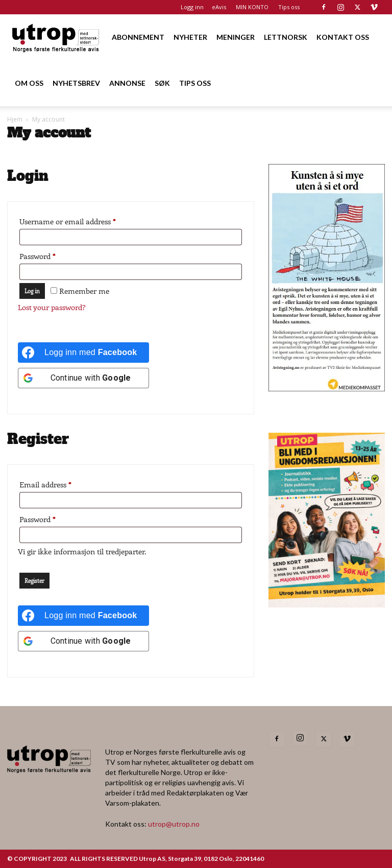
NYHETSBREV (76, 83)
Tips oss (289, 7)
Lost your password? (52, 307)
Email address (60, 483)
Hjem (15, 119)
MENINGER (236, 37)
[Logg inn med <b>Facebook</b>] (83, 353)
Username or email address (82, 220)
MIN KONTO (252, 7)
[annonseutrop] (327, 604)
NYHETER (190, 37)
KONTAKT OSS (343, 37)
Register (34, 581)
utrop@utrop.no (174, 824)
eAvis (219, 7)
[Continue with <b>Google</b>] (83, 378)
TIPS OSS (195, 83)
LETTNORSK (286, 37)
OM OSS (29, 83)
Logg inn (192, 7)
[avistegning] (327, 388)
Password (52, 255)
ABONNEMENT (138, 37)
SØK (162, 83)
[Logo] (56, 37)
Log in (32, 291)
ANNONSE (127, 83)
